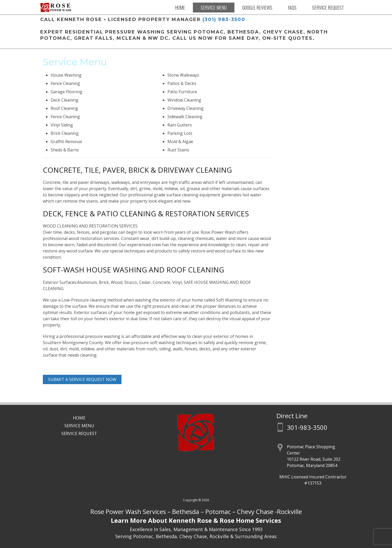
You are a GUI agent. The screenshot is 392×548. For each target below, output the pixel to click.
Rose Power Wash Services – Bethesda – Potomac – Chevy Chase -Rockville (196, 512)
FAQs (292, 8)
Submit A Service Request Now (82, 379)
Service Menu (214, 8)
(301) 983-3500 (224, 19)
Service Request (328, 8)
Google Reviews (257, 8)
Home (180, 8)
